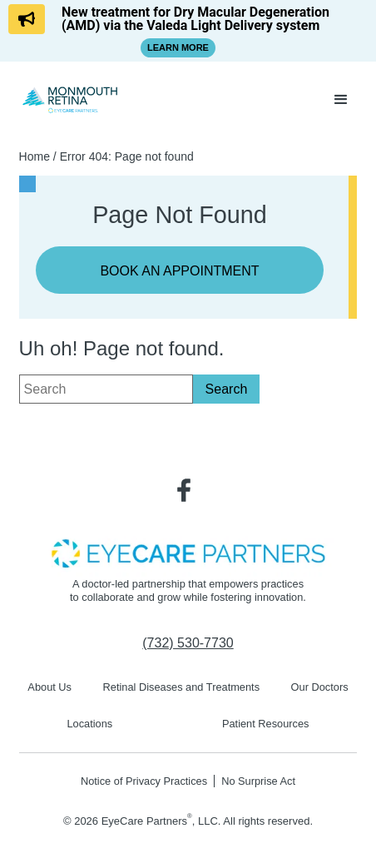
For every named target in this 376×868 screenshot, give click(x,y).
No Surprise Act (258, 781)
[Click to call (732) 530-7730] (188, 643)
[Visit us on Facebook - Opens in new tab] (184, 490)
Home (35, 156)
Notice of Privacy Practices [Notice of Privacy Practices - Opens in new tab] (144, 781)
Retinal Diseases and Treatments (182, 687)
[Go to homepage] (71, 99)
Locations (89, 724)
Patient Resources (266, 724)
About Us (49, 687)
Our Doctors (320, 687)
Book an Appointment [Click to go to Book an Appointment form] (179, 271)
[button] (341, 100)
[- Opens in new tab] (188, 552)
